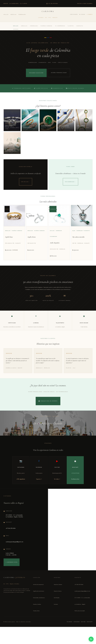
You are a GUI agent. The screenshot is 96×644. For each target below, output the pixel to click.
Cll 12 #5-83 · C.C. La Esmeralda (82, 607)
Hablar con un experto (48, 408)
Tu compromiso (60, 26)
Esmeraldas (22, 14)
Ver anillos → (26, 188)
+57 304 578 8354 (79, 593)
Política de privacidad (80, 620)
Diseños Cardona (46, 26)
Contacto (80, 26)
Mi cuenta (82, 14)
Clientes (71, 26)
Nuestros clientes (58, 593)
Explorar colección (36, 73)
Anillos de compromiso (38, 593)
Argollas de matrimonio (39, 600)
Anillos (6, 14)
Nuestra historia (58, 600)
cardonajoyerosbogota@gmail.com (82, 600)
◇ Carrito (90, 14)
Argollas (13, 14)
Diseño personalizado (59, 73)
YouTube (83, 631)
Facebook (69, 631)
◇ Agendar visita (12, 571)
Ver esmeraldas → (70, 188)
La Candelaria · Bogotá (80, 613)
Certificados (74, 14)
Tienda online (36, 620)
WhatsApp (90, 631)
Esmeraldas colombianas (39, 607)
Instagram (77, 631)
